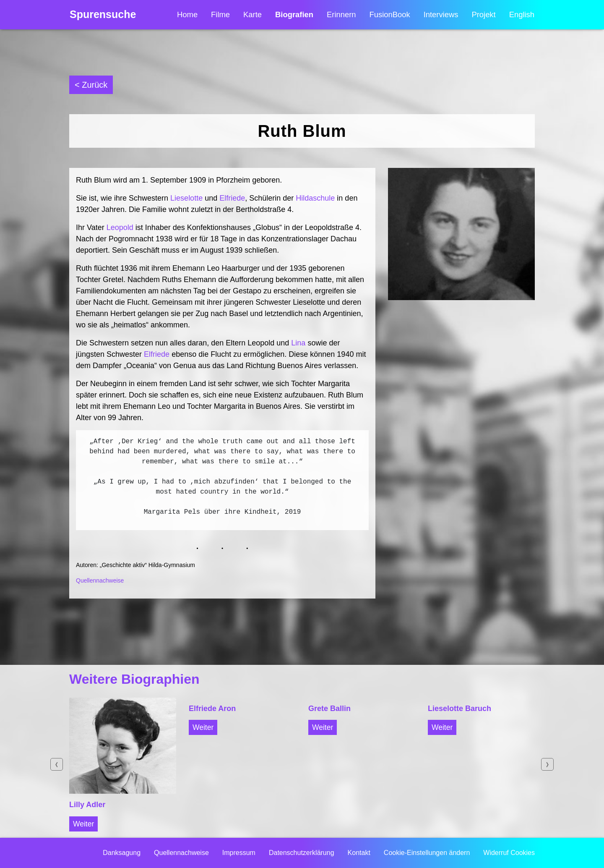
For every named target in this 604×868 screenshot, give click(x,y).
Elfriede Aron (212, 709)
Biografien (294, 15)
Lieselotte (186, 198)
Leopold (120, 227)
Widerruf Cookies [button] (509, 853)
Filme (220, 15)
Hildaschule (315, 198)
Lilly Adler (87, 805)
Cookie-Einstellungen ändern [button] (427, 853)
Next (547, 764)
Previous (57, 764)
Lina (298, 343)
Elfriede (232, 198)
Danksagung (122, 853)
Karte (253, 15)
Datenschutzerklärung (302, 853)
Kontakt (359, 853)
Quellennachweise (100, 580)
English (522, 15)
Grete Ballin (329, 709)
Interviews (441, 15)
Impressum (239, 853)
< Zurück (91, 85)
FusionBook (390, 15)
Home (187, 15)
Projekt (483, 15)
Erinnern (341, 15)
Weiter (83, 824)
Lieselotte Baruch (460, 709)
